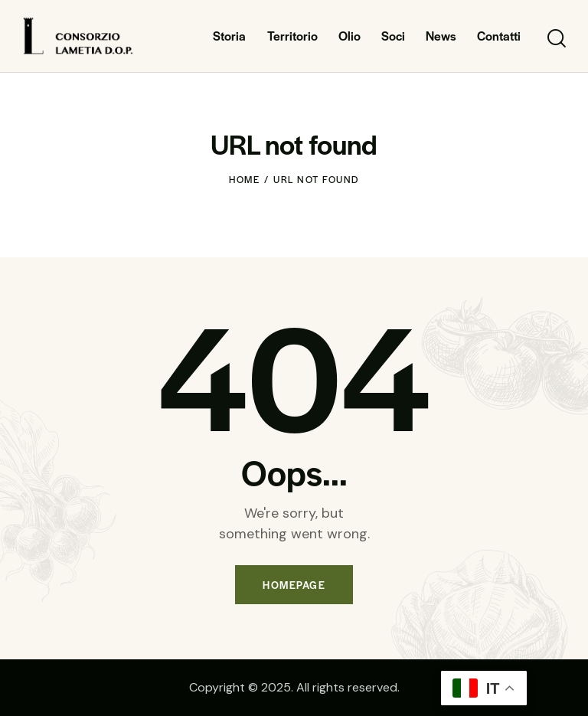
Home (244, 179)
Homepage (294, 585)
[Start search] (555, 39)
